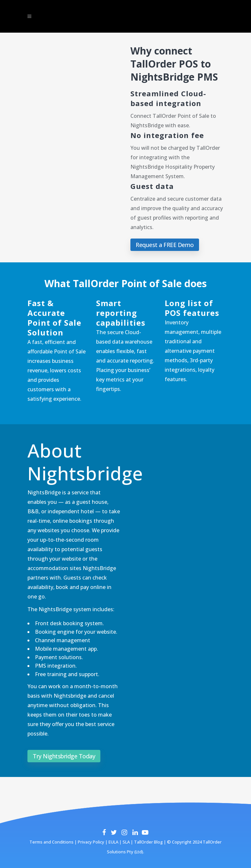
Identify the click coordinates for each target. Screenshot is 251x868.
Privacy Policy (91, 842)
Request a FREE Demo (165, 245)
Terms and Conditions (51, 842)
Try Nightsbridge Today (64, 756)
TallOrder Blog (148, 842)
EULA (113, 842)
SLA (126, 842)
